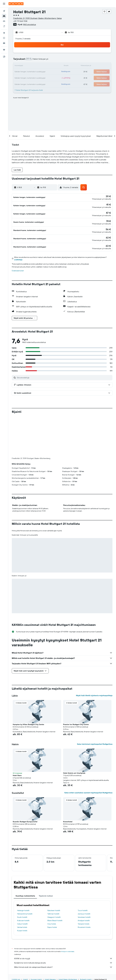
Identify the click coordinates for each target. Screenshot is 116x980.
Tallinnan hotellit (53, 870)
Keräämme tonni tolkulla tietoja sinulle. (63, 918)
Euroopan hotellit (36, 935)
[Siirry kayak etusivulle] (16, 4)
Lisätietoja (18, 255)
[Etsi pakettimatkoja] (4, 26)
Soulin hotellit (22, 873)
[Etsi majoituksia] (4, 16)
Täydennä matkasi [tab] (46, 852)
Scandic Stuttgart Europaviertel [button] (25, 777)
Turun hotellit (83, 866)
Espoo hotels (52, 883)
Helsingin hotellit (23, 866)
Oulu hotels (52, 880)
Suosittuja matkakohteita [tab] (25, 852)
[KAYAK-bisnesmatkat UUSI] (4, 43)
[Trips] (4, 50)
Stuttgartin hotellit (86, 935)
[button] (4, 4)
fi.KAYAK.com (16, 935)
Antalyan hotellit (84, 876)
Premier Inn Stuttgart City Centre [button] (76, 680)
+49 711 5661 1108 (20, 21)
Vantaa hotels (22, 883)
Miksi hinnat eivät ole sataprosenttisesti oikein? (63, 923)
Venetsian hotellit (84, 873)
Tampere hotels (83, 880)
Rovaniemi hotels (84, 883)
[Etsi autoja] (4, 21)
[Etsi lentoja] (4, 11)
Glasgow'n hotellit (54, 873)
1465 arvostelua (29, 24)
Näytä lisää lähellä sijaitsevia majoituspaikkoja (94, 651)
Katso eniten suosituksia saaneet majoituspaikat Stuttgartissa (88, 748)
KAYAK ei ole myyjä (63, 914)
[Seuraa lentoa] (4, 38)
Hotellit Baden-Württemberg (68, 935)
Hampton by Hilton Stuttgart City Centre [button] (28, 680)
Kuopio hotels (22, 886)
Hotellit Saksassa (50, 935)
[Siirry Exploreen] (4, 33)
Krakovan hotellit (23, 876)
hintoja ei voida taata (67, 907)
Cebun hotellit (22, 880)
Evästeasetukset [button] (18, 266)
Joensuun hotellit (84, 870)
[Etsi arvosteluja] (64, 373)
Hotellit (25, 935)
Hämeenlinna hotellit (25, 870)
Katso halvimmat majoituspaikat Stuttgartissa (95, 700)
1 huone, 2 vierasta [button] (23, 39)
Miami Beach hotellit (55, 876)
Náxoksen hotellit (54, 866)
